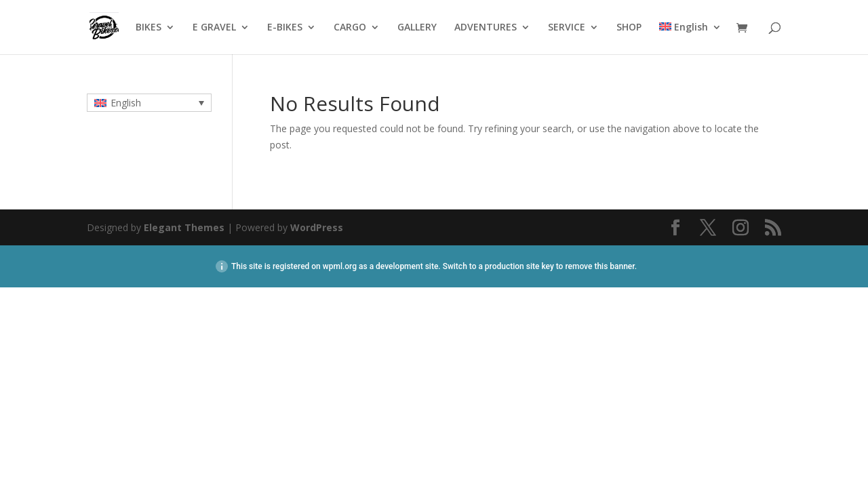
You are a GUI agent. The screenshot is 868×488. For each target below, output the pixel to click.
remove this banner (599, 266)
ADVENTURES (486, 28)
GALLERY (417, 28)
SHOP (629, 28)
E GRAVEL (214, 28)
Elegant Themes (184, 227)
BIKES (149, 28)
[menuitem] (690, 38)
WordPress (317, 227)
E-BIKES (285, 28)
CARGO (350, 28)
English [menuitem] (126, 103)
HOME (104, 28)
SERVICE (567, 28)
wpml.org (340, 266)
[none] (149, 103)
